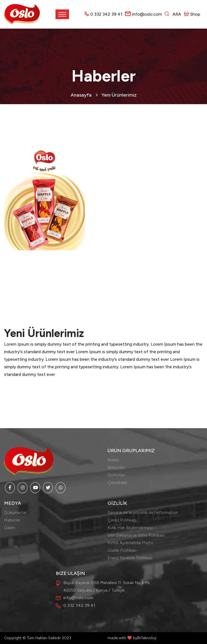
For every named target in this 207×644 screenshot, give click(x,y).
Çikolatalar (117, 483)
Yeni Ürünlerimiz (119, 95)
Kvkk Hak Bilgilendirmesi (130, 528)
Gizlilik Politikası (122, 550)
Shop (192, 14)
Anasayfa (81, 95)
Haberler (12, 520)
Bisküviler (116, 467)
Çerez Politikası (122, 520)
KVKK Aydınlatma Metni (130, 543)
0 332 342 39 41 (106, 14)
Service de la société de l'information (143, 512)
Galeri (10, 528)
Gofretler (116, 475)
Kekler (113, 460)
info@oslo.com (147, 14)
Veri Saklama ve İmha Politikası (136, 535)
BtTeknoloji (147, 638)
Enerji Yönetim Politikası (130, 558)
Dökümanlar (15, 512)
